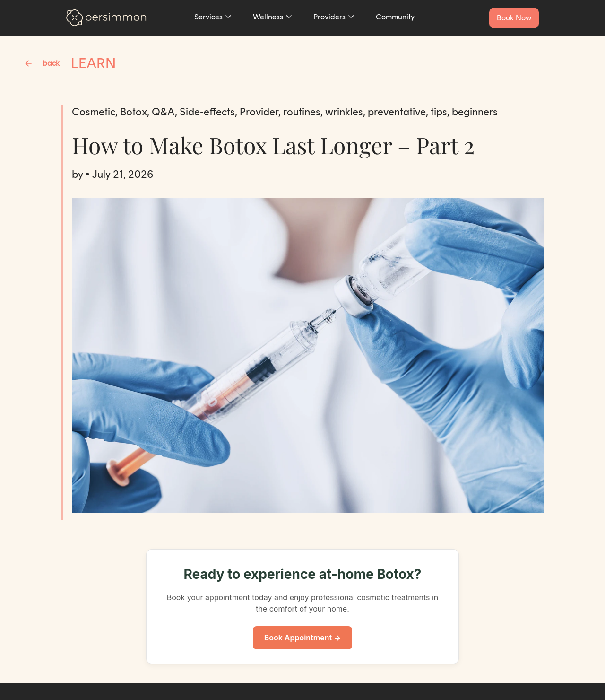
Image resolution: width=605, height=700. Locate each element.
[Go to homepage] (106, 18)
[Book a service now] (514, 18)
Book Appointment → (303, 638)
